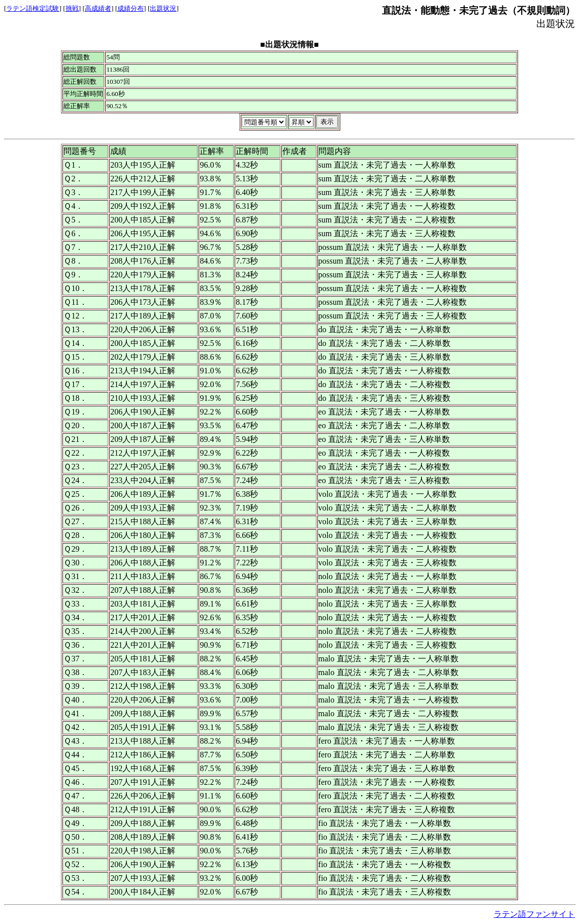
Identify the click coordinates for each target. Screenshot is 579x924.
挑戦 (72, 8)
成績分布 (131, 8)
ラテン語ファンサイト (534, 914)
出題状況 (163, 8)
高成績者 (98, 8)
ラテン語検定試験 (33, 8)
